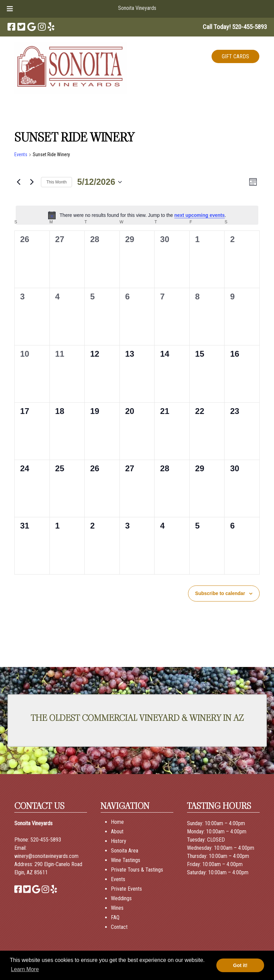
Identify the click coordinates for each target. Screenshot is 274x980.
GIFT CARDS (235, 56)
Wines (117, 908)
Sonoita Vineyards (137, 8)
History (119, 841)
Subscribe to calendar (220, 593)
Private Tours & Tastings (137, 870)
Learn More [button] (25, 969)
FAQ (115, 917)
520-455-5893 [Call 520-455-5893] (46, 840)
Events (21, 154)
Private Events (126, 889)
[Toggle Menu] (10, 9)
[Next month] (32, 182)
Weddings (121, 898)
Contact (119, 927)
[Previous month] (18, 182)
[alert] (137, 215)
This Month (56, 182)
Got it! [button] (240, 965)
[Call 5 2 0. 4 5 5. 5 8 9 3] (249, 27)
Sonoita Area (125, 851)
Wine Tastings (126, 860)
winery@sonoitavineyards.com (46, 856)
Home (117, 822)
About (117, 831)
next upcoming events (200, 215)
